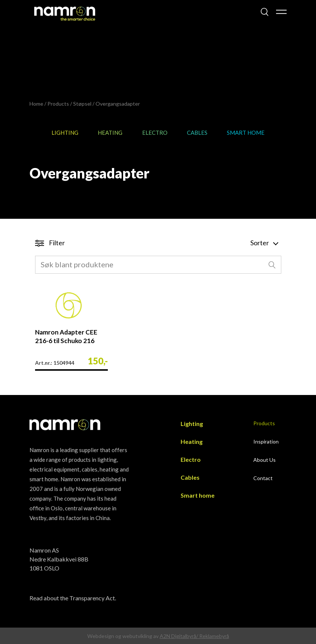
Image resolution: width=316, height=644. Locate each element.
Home (36, 104)
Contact (263, 478)
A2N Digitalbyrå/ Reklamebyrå (194, 636)
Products (58, 104)
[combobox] (158, 265)
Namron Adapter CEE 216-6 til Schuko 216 (66, 336)
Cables (197, 133)
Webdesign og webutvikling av (123, 636)
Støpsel (82, 104)
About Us (265, 460)
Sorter (264, 243)
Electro (155, 133)
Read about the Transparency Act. (73, 598)
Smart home (246, 133)
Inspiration (266, 441)
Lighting (65, 133)
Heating (110, 133)
